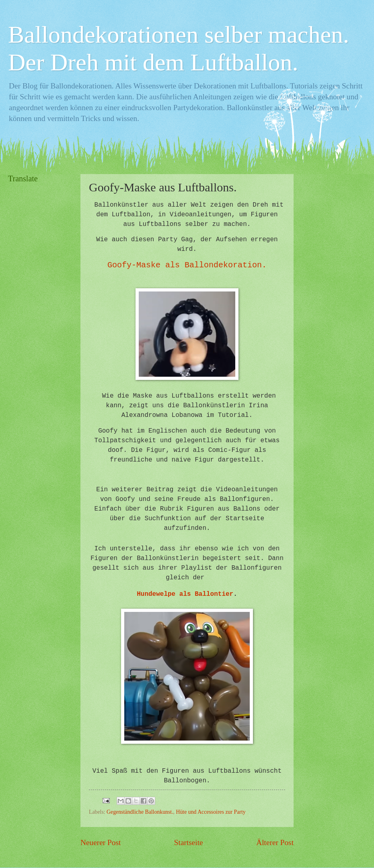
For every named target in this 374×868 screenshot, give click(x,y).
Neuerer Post (101, 842)
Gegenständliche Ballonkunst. (140, 812)
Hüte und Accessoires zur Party (211, 812)
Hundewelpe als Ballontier (185, 594)
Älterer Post (275, 842)
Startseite (189, 842)
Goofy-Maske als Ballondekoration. (187, 265)
